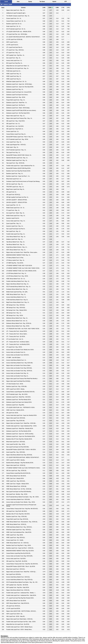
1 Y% (63, 8)
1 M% (44, 8)
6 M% (57, 8)
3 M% (51, 8)
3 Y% (68, 8)
